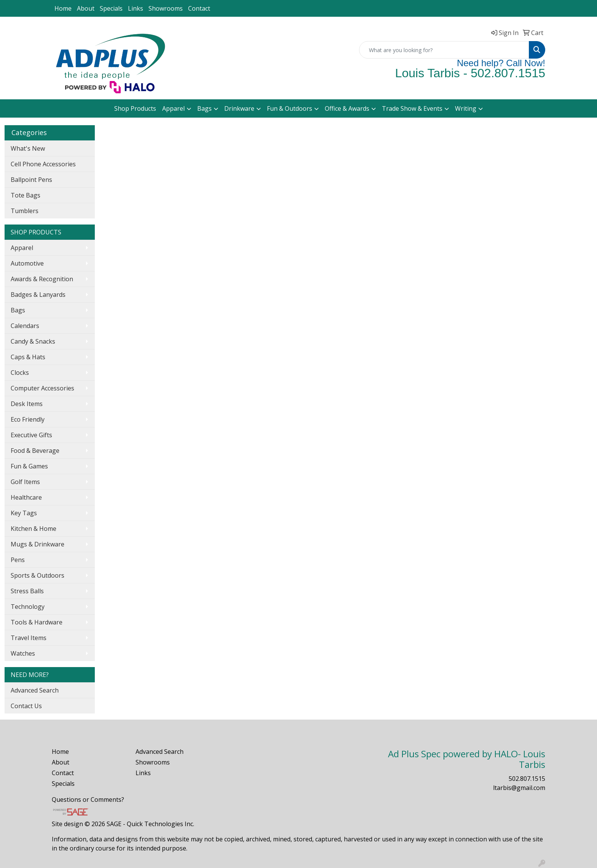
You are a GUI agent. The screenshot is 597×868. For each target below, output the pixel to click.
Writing (466, 108)
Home (63, 8)
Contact (199, 8)
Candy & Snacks (33, 341)
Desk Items (27, 404)
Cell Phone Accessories (43, 164)
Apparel (173, 108)
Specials (111, 8)
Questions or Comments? (88, 800)
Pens (18, 560)
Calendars (25, 326)
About (86, 8)
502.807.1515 (527, 779)
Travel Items (29, 638)
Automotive (27, 263)
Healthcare (26, 497)
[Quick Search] (444, 50)
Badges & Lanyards (38, 295)
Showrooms (166, 8)
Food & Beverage (35, 451)
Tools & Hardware (37, 622)
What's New (28, 148)
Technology (28, 607)
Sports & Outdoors (38, 575)
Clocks (20, 373)
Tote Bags (26, 195)
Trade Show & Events (412, 108)
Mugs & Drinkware (38, 544)
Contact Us (26, 706)
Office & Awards (347, 108)
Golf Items (25, 482)
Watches (23, 653)
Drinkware (239, 108)
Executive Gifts (31, 435)
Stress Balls (27, 591)
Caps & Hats (28, 357)
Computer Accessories (42, 388)
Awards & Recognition (42, 279)
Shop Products (135, 108)
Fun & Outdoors (290, 108)
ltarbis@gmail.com (519, 788)
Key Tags (24, 513)
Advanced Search (35, 690)
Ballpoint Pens (31, 180)
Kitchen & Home (34, 529)
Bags (204, 108)
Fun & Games (29, 466)
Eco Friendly (28, 419)
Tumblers (25, 211)
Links (136, 8)
